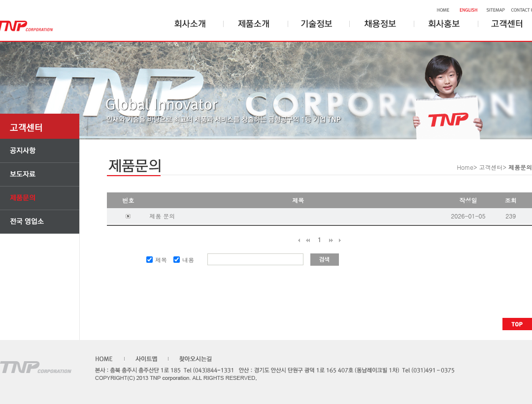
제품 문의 (162, 216)
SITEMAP (494, 11)
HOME (440, 11)
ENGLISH (465, 11)
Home (465, 167)
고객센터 (491, 167)
